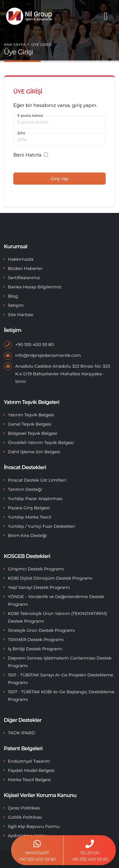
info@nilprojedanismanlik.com (48, 355)
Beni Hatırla (27, 155)
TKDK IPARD (21, 733)
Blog (13, 296)
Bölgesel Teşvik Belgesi (33, 433)
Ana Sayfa (15, 44)
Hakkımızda (21, 259)
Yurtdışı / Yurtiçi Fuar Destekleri (42, 526)
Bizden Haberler (25, 268)
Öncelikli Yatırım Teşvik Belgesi (41, 442)
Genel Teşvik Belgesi (30, 424)
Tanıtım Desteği (25, 489)
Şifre (21, 133)
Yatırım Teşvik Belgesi (31, 415)
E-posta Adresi (30, 116)
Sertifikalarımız (24, 278)
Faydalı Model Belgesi (31, 770)
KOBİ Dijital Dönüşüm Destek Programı (50, 578)
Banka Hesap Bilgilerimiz (35, 287)
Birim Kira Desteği (27, 535)
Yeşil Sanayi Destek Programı (39, 587)
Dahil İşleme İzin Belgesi (34, 452)
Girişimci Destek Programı (36, 569)
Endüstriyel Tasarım (29, 761)
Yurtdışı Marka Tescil (30, 517)
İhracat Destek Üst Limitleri (37, 480)
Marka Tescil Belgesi (29, 780)
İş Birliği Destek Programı (35, 649)
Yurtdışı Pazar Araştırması (35, 498)
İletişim (16, 305)
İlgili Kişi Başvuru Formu (34, 826)
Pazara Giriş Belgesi (29, 508)
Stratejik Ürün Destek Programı (41, 630)
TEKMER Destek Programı (36, 639)
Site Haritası (21, 314)
